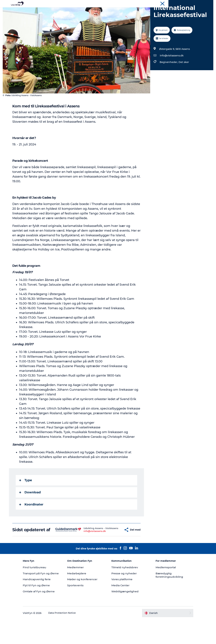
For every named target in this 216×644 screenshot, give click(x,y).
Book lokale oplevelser (147, 11)
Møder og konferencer (202, 3)
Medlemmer (78, 588)
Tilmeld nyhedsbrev (125, 588)
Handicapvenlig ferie (43, 604)
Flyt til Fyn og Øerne (42, 610)
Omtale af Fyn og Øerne (45, 616)
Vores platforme (122, 600)
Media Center (121, 606)
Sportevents (78, 606)
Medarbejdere (80, 594)
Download (30, 508)
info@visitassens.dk (171, 72)
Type (26, 496)
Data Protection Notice (68, 637)
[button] (114, 548)
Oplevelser (61, 11)
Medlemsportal (163, 588)
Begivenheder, (169, 78)
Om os (184, 3)
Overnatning (120, 11)
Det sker (183, 78)
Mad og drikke (98, 11)
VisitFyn (174, 3)
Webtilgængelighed (125, 612)
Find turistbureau (40, 588)
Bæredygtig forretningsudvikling (167, 596)
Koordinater (31, 520)
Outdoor (78, 11)
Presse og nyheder (124, 594)
